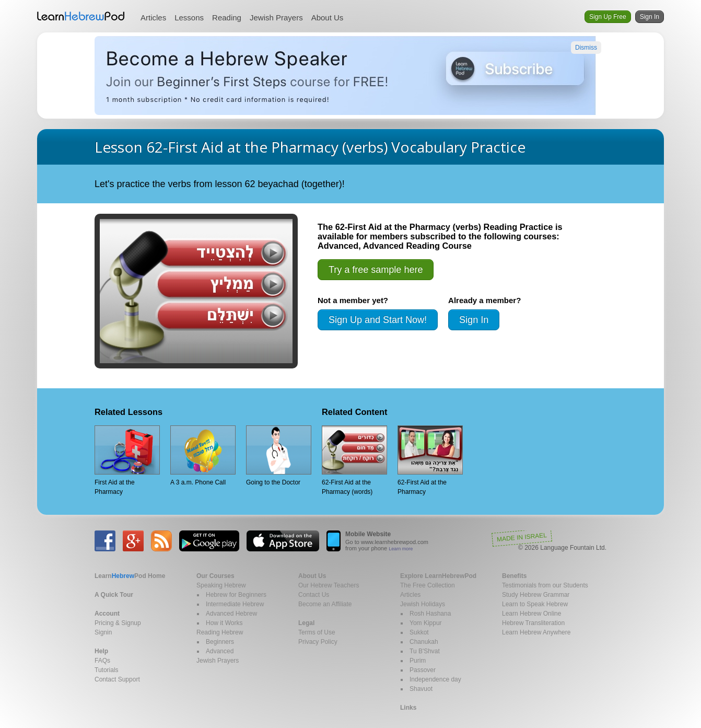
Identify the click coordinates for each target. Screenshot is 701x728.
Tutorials (107, 670)
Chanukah (424, 642)
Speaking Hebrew (221, 585)
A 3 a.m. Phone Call (203, 456)
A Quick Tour (114, 595)
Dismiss (586, 48)
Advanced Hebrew (231, 614)
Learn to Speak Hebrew (535, 604)
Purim (418, 661)
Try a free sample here (376, 270)
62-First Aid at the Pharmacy (430, 460)
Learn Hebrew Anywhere (536, 632)
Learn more (401, 549)
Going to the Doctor (279, 456)
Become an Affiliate (325, 604)
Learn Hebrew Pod (81, 16)
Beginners (220, 642)
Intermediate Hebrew (235, 604)
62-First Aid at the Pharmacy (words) (354, 460)
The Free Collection (428, 585)
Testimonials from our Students (545, 585)
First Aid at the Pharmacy (127, 460)
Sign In (650, 17)
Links (408, 708)
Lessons (189, 18)
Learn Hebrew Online (531, 614)
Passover (423, 670)
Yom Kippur (426, 623)
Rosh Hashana (430, 614)
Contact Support (117, 679)
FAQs (102, 661)
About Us (328, 18)
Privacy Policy (318, 642)
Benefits (514, 576)
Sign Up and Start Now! (378, 320)
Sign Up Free (608, 17)
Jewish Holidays (423, 604)
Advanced (220, 651)
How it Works (224, 623)
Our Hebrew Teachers (329, 585)
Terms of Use (317, 632)
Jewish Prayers (276, 18)
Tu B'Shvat (425, 651)
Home (130, 576)
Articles (153, 18)
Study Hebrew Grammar (536, 595)
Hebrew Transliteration (533, 623)
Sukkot (419, 632)
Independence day (435, 679)
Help (101, 651)
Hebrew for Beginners (236, 595)
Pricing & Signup (118, 623)
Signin (103, 632)
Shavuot (421, 689)
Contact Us (314, 595)
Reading (227, 18)
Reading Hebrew (220, 632)
